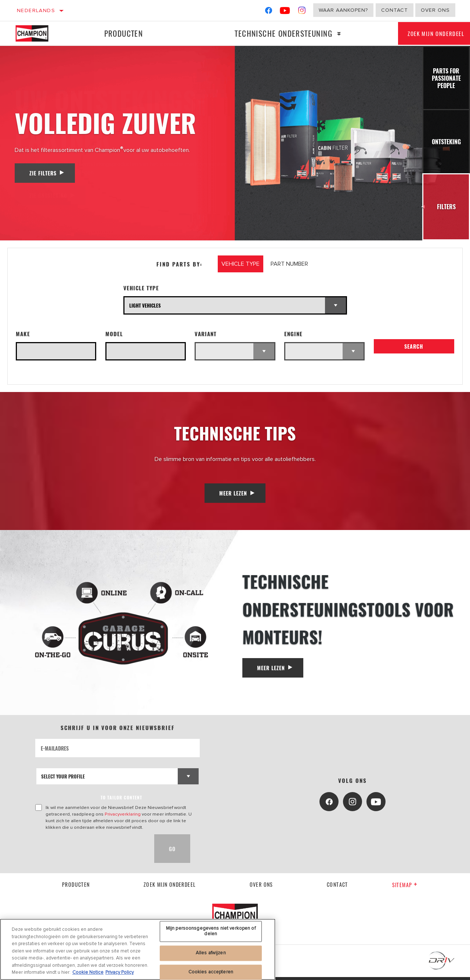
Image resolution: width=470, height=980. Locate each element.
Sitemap (405, 888)
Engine (293, 334)
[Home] (36, 33)
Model (114, 334)
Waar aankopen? (343, 10)
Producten (120, 33)
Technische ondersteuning (274, 33)
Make (23, 334)
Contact (395, 10)
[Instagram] (302, 12)
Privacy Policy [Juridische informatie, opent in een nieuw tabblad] (120, 972)
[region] (138, 949)
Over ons (435, 10)
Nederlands (36, 10)
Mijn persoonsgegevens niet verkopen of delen (211, 931)
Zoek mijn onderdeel (170, 887)
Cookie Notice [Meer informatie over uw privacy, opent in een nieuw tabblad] (88, 972)
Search (414, 350)
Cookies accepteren (211, 972)
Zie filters (43, 173)
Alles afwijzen (211, 953)
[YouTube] (285, 12)
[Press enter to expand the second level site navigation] (330, 34)
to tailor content (121, 801)
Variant (206, 334)
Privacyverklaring (123, 817)
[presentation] (91, 852)
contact (337, 887)
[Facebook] (269, 12)
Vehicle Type (141, 288)
